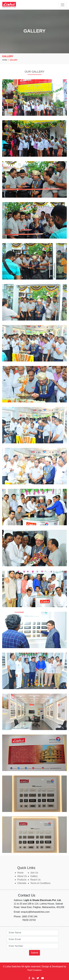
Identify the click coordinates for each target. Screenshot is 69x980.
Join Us (34, 873)
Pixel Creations (34, 970)
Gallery (14, 60)
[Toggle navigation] (63, 5)
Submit (35, 953)
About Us (22, 876)
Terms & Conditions (40, 883)
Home (5, 60)
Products (22, 880)
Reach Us (35, 880)
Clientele (22, 883)
